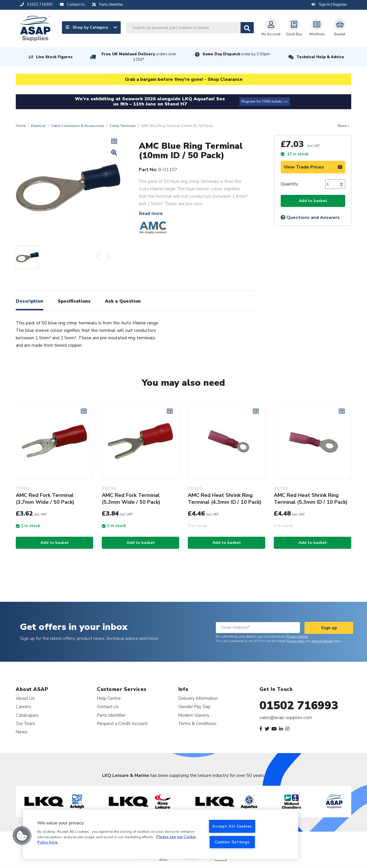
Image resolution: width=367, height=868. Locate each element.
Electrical (38, 126)
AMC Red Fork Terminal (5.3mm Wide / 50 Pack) (131, 499)
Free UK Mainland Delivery (139, 57)
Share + (343, 126)
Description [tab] (30, 301)
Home (21, 126)
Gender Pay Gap (194, 707)
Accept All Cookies (232, 826)
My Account (271, 28)
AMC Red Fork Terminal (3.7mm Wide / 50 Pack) (45, 499)
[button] (22, 836)
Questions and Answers (310, 218)
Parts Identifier (111, 715)
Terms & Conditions (197, 723)
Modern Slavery (194, 715)
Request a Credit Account (122, 723)
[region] (161, 834)
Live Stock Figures (54, 57)
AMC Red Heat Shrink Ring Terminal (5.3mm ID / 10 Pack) (311, 499)
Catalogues (27, 715)
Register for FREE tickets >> (265, 101)
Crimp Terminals (123, 126)
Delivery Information (198, 698)
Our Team (25, 723)
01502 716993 (299, 706)
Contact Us (108, 707)
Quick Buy (294, 28)
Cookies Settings (232, 842)
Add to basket (313, 201)
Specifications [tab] (74, 301)
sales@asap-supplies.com (286, 718)
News (22, 732)
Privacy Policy (296, 641)
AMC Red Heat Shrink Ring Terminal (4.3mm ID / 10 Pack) (225, 499)
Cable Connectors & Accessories (78, 126)
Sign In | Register (329, 5)
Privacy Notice (297, 636)
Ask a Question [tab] (123, 301)
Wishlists (317, 28)
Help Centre (109, 698)
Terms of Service (322, 641)
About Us (25, 698)
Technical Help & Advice (320, 57)
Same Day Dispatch (236, 54)
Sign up (329, 628)
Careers (24, 707)
